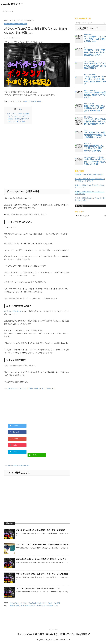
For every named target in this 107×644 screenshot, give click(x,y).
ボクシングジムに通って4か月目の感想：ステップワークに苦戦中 (41, 530)
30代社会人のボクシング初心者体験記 (18, 466)
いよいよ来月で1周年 (17, 121)
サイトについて (8, 11)
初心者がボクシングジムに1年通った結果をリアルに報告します (31, 388)
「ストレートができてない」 (19, 116)
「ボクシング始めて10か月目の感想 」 (29, 101)
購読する (80, 206)
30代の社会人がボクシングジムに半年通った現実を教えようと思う (41, 559)
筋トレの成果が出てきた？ (18, 119)
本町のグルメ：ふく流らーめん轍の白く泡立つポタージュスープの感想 (35, 603)
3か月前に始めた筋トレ (13, 311)
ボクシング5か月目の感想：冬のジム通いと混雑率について (38, 588)
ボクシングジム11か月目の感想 (17, 114)
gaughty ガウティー (12, 4)
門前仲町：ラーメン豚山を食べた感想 (89, 175)
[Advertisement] (22, 140)
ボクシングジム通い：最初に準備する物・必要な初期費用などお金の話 (43, 545)
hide (20, 109)
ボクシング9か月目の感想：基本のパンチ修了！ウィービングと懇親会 (42, 574)
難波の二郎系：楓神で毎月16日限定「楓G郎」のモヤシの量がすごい (34, 606)
